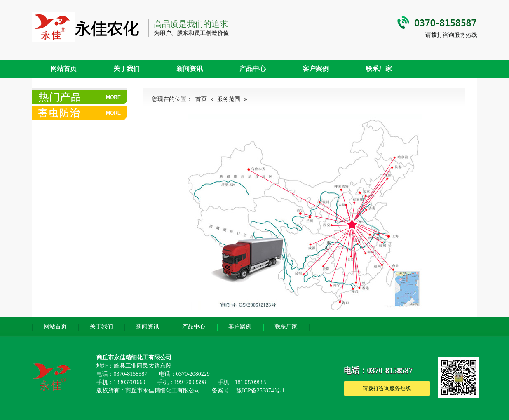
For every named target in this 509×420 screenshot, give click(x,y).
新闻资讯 (190, 69)
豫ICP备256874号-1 (260, 391)
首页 (201, 99)
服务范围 (229, 99)
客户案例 (316, 69)
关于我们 (127, 69)
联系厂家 (379, 69)
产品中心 (253, 69)
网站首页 (63, 69)
